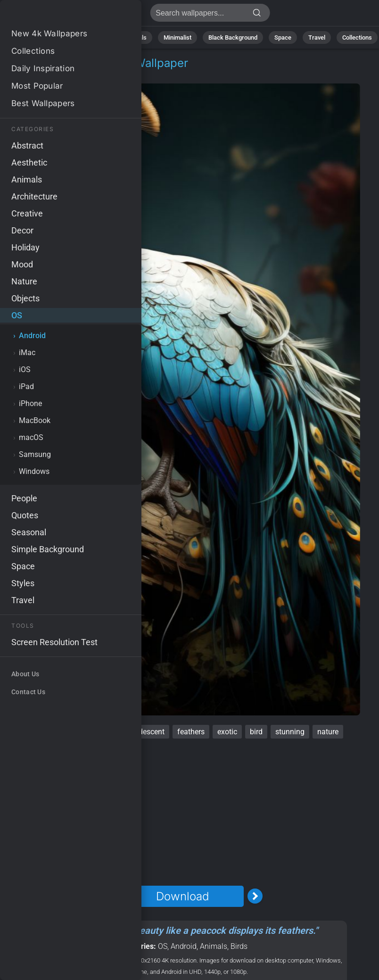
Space (283, 37)
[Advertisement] (182, 812)
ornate (109, 732)
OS (30, 74)
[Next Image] (255, 896)
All (28, 37)
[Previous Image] (110, 896)
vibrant (74, 732)
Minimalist (177, 37)
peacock (36, 732)
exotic (227, 732)
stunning (290, 732)
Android (60, 74)
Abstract (96, 37)
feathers (191, 732)
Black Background (233, 37)
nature (328, 732)
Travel (317, 37)
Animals (136, 37)
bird (256, 732)
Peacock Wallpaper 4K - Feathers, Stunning (57, 15)
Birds (239, 946)
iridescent (148, 732)
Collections (357, 37)
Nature (58, 37)
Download (182, 896)
